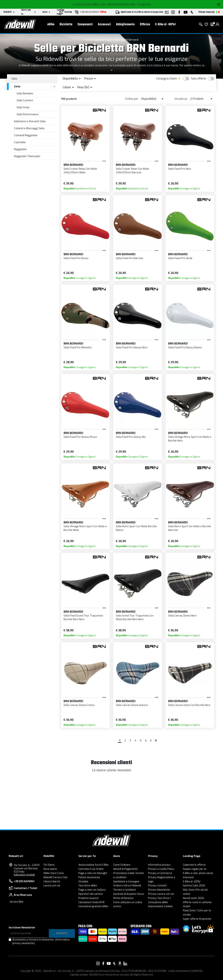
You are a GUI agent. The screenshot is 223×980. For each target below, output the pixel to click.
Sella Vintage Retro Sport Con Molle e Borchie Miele (85, 528)
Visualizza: (181, 99)
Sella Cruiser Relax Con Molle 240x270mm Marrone (132, 171)
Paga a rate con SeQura (92, 890)
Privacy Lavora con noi (161, 894)
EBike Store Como (54, 873)
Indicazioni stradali (24, 875)
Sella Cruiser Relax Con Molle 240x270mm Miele (80, 171)
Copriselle (20, 142)
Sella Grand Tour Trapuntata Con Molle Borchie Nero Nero (135, 618)
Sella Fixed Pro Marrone (130, 258)
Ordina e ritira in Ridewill (127, 886)
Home (88, 40)
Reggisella (20, 149)
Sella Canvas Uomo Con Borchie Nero (189, 705)
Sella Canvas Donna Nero (182, 616)
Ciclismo (99, 40)
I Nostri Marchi (52, 882)
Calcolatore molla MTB (91, 902)
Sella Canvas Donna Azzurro (132, 705)
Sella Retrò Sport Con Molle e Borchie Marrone (190, 528)
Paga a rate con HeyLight (93, 873)
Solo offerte (199, 79)
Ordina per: (132, 99)
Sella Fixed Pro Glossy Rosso (80, 437)
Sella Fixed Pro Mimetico (78, 348)
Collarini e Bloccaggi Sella (29, 128)
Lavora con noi (52, 886)
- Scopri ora (143, 4)
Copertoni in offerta (194, 865)
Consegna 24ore (166, 79)
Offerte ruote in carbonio (197, 902)
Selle (118, 40)
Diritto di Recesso (123, 898)
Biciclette (66, 24)
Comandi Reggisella (26, 135)
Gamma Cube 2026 (194, 886)
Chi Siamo (49, 865)
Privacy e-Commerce (160, 873)
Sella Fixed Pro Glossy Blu (131, 437)
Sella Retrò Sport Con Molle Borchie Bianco (136, 528)
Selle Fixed (23, 107)
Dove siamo (50, 869)
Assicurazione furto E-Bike (93, 865)
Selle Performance (27, 114)
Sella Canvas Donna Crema (79, 705)
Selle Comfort (25, 100)
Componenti (85, 24)
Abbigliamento (125, 24)
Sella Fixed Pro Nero (180, 169)
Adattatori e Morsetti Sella (30, 121)
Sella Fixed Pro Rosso (76, 258)
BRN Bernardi (131, 40)
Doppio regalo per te (195, 869)
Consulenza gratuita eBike (93, 906)
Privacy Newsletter (159, 890)
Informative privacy (159, 865)
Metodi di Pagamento (125, 869)
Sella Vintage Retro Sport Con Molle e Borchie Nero (190, 439)
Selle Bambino (25, 93)
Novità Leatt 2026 (193, 898)
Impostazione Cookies (160, 906)
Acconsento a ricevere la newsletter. (41, 941)
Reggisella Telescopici (27, 156)
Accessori (104, 24)
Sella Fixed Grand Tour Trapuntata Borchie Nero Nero (83, 618)
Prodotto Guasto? (89, 898)
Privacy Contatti (157, 886)
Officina (145, 24)
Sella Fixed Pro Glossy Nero (132, 348)
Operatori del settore (91, 894)
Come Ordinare (122, 865)
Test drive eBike (88, 886)
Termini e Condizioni (124, 890)
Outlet (187, 906)
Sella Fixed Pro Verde (180, 258)
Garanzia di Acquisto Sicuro (129, 894)
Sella (109, 40)
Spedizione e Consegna (126, 882)
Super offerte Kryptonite (197, 919)
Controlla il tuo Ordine (91, 869)
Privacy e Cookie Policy (161, 869)
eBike (51, 24)
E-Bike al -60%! (166, 24)
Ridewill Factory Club (55, 877)
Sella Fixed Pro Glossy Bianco (185, 348)
